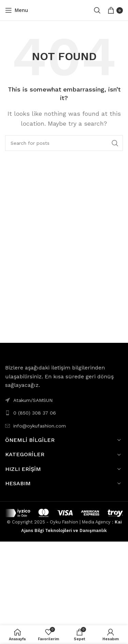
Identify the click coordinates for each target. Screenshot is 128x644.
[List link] (64, 413)
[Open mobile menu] (17, 10)
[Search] (97, 10)
